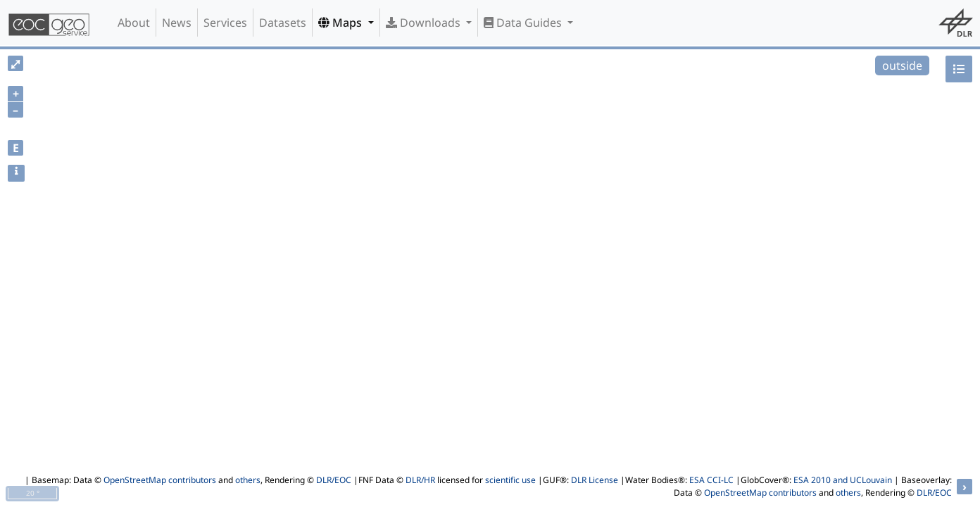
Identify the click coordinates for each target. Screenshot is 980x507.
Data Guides (524, 23)
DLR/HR (420, 480)
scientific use (510, 480)
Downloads (425, 23)
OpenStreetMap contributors (160, 480)
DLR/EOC (334, 480)
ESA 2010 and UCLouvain (843, 480)
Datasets (283, 23)
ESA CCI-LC (711, 480)
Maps (341, 23)
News (177, 23)
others (248, 480)
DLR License (595, 480)
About (134, 23)
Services (225, 23)
